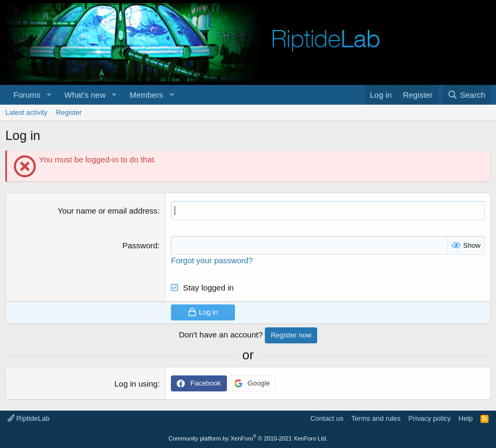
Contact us (327, 418)
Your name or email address (108, 211)
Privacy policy (430, 418)
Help (466, 418)
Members (147, 95)
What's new (85, 95)
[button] (49, 95)
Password (140, 245)
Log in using (136, 384)
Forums (27, 95)
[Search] (466, 95)
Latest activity (26, 112)
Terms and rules (376, 418)
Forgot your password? (212, 260)
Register (69, 112)
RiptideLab (29, 418)
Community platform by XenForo (248, 438)
